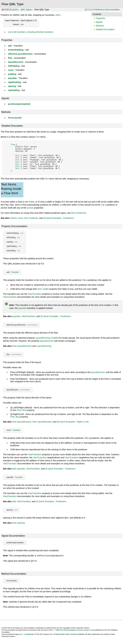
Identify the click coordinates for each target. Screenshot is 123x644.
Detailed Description (105, 29)
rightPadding (14, 82)
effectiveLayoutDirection (20, 54)
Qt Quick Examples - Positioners (59, 218)
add (10, 46)
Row (20, 218)
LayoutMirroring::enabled (47, 338)
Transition (15, 272)
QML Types (26, 10)
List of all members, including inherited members (31, 32)
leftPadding (14, 66)
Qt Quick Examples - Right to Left (73, 422)
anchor (30, 208)
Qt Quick (13, 10)
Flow (13, 145)
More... (59, 15)
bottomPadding (16, 50)
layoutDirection (16, 62)
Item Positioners (79, 213)
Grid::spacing (18, 523)
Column (14, 218)
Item (22, 24)
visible (31, 202)
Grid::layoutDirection (22, 422)
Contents (97, 14)
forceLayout (14, 118)
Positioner (33, 218)
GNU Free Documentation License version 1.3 (74, 630)
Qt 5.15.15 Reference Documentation (102, 10)
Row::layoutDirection (42, 422)
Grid (26, 218)
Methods (100, 26)
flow (10, 58)
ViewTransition (35, 294)
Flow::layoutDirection (22, 346)
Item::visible (43, 289)
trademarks (30, 634)
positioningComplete (18, 104)
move (11, 70)
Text (38, 137)
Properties (101, 18)
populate (12, 78)
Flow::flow (21, 410)
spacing (12, 86)
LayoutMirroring (44, 346)
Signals (99, 22)
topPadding (14, 90)
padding (12, 74)
